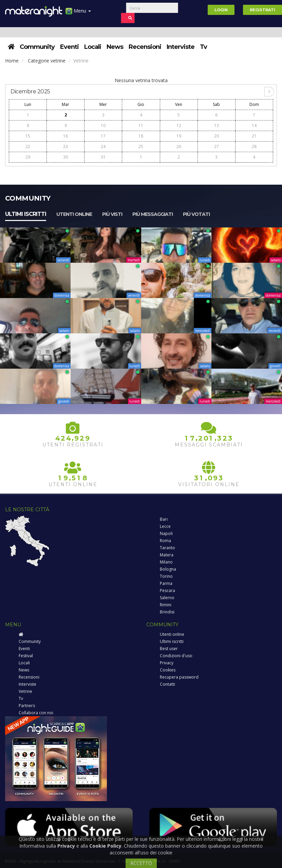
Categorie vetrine (47, 61)
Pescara (167, 590)
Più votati (196, 214)
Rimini (166, 605)
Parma (166, 583)
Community (37, 47)
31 (103, 157)
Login (221, 10)
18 (141, 136)
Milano (166, 562)
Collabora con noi (36, 713)
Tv (203, 47)
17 (103, 136)
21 (254, 136)
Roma (165, 541)
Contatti (167, 684)
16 (65, 136)
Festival (26, 656)
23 (65, 146)
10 (103, 125)
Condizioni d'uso (176, 656)
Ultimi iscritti (26, 214)
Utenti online (74, 214)
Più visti (112, 214)
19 (179, 136)
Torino (166, 576)
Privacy (167, 663)
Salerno (167, 598)
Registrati (262, 10)
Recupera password (179, 677)
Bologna (168, 569)
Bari (164, 519)
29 (28, 157)
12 (179, 125)
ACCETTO (141, 863)
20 (217, 136)
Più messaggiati (153, 214)
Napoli (166, 533)
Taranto (167, 548)
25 (141, 146)
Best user (169, 649)
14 (254, 125)
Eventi (69, 47)
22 (28, 146)
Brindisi (167, 612)
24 (103, 146)
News (115, 47)
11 (141, 125)
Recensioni (145, 47)
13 (217, 125)
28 (254, 146)
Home (12, 61)
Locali (93, 47)
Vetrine (25, 691)
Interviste (181, 47)
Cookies (168, 670)
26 (179, 146)
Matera (167, 555)
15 (28, 136)
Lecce (165, 526)
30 (65, 157)
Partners (27, 706)
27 (217, 146)
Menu (78, 13)
